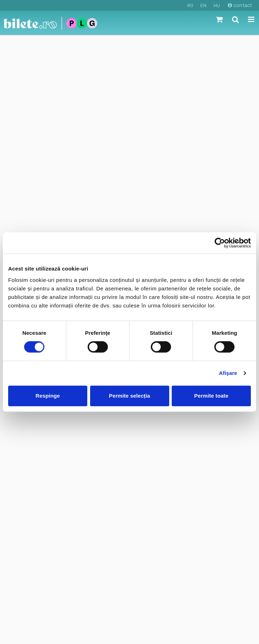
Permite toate (211, 396)
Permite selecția (129, 396)
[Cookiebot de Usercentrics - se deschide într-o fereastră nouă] (220, 243)
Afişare (228, 373)
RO (190, 6)
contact (240, 5)
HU (217, 6)
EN (203, 6)
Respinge (48, 396)
